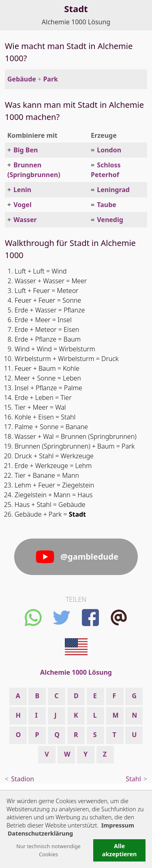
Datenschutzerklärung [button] (40, 833)
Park (50, 79)
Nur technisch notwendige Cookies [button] (48, 850)
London (109, 150)
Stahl (133, 779)
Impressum (118, 825)
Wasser (25, 220)
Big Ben (26, 150)
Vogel (22, 205)
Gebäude (22, 79)
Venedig (110, 220)
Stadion (22, 779)
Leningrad (113, 190)
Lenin (22, 190)
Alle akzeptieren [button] (120, 850)
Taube (107, 205)
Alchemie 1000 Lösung (76, 22)
